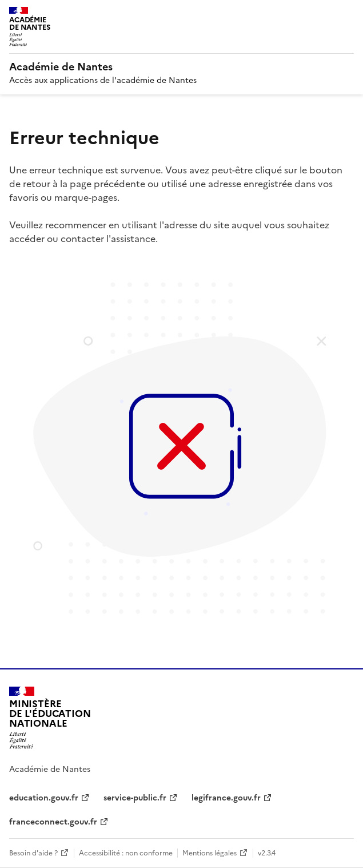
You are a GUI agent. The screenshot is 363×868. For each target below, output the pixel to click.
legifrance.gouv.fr (226, 798)
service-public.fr (135, 798)
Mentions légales (210, 853)
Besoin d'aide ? (33, 853)
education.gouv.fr (44, 798)
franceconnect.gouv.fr (53, 822)
